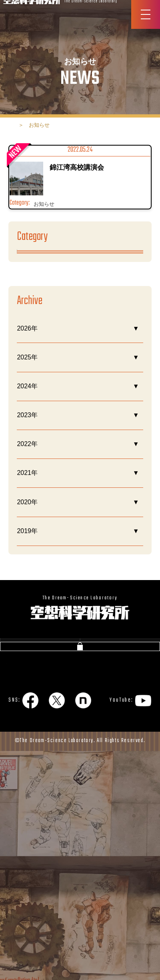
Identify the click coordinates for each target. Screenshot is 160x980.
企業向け (100, 816)
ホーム (21, 125)
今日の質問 (24, 816)
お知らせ (30, 309)
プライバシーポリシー (36, 898)
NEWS (97, 777)
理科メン (30, 367)
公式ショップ (80, 870)
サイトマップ (103, 898)
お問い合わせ (27, 835)
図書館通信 (104, 796)
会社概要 (20, 777)
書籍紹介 (20, 796)
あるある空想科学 (42, 280)
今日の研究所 (36, 338)
